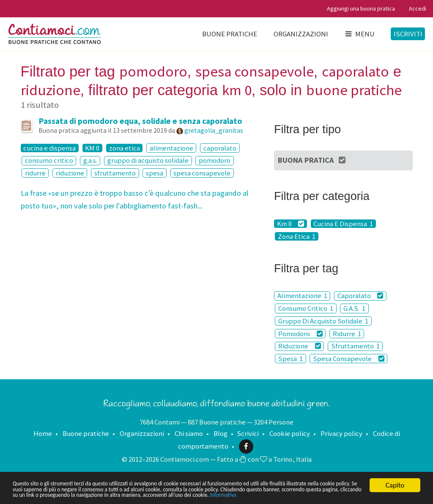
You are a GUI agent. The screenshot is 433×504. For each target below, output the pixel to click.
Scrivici (248, 433)
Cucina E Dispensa (343, 224)
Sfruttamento (355, 346)
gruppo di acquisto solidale (148, 161)
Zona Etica (297, 236)
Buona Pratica (312, 160)
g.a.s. (90, 161)
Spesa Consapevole (349, 359)
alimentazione (171, 148)
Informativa (83, 494)
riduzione (70, 173)
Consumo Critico (306, 308)
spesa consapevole (202, 173)
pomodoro (215, 161)
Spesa (290, 359)
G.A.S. (354, 308)
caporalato (220, 148)
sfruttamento (115, 173)
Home (43, 433)
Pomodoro (300, 334)
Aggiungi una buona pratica (361, 8)
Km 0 (291, 224)
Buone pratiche (230, 34)
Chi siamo (189, 433)
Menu (359, 34)
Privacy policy (341, 433)
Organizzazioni (301, 34)
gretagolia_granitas (214, 130)
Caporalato (360, 296)
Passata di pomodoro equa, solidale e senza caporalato (140, 121)
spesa (155, 173)
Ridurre (347, 334)
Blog (221, 433)
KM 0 (92, 148)
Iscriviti (408, 34)
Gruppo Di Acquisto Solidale (323, 321)
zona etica (125, 148)
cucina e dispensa (49, 148)
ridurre (35, 173)
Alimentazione (302, 296)
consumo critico (49, 161)
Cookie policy (290, 433)
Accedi (418, 8)
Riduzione (300, 346)
